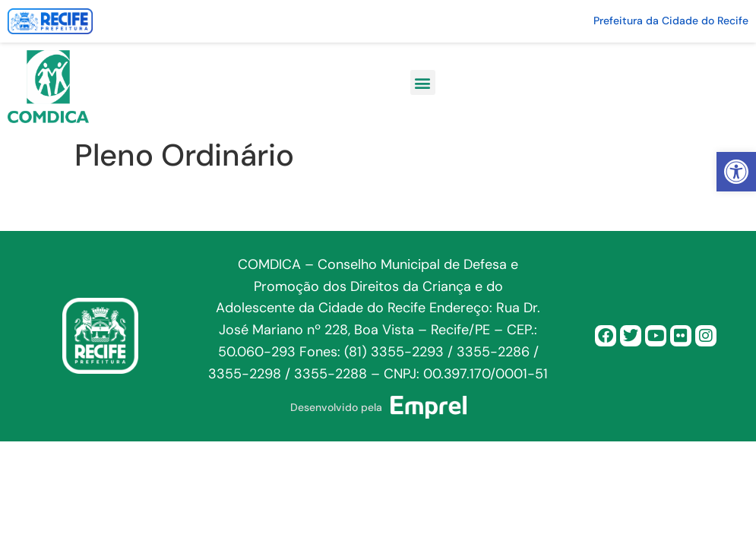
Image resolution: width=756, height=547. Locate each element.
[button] (736, 172)
